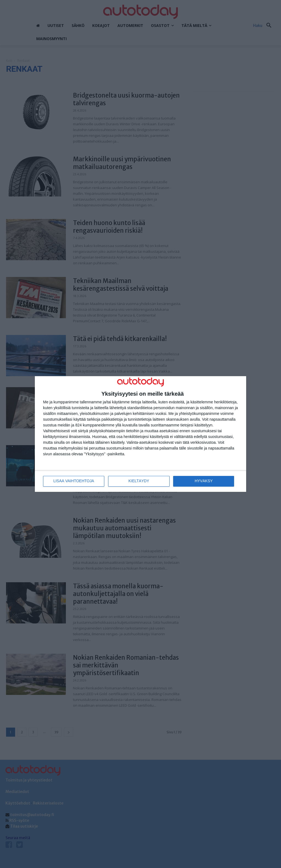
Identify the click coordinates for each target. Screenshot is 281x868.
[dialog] (140, 434)
